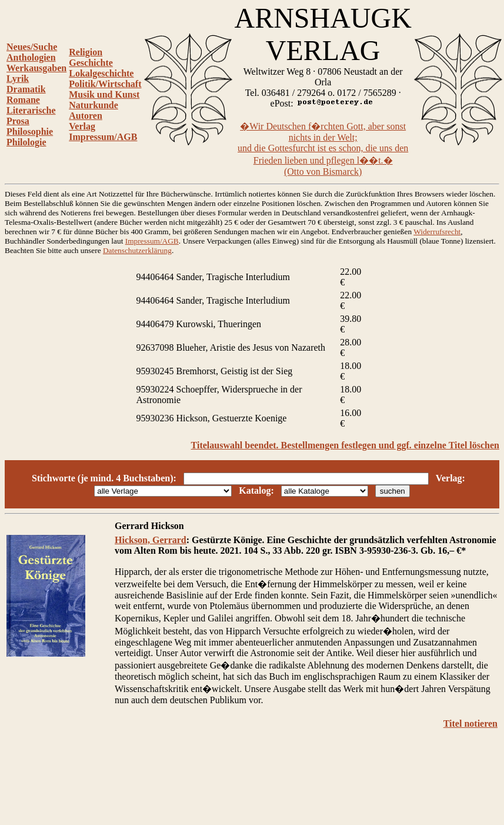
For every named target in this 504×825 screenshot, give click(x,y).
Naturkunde (94, 105)
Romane (23, 100)
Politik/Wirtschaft (105, 84)
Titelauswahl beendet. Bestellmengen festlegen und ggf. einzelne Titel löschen (345, 445)
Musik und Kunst (104, 94)
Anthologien (31, 57)
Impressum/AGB (103, 137)
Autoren (86, 116)
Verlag (82, 126)
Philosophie (30, 132)
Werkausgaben (36, 68)
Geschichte (91, 63)
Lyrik (18, 79)
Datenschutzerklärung (137, 250)
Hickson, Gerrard (151, 540)
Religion (86, 52)
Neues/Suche (32, 47)
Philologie (26, 142)
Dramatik (26, 89)
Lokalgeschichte (101, 73)
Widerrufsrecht (437, 232)
